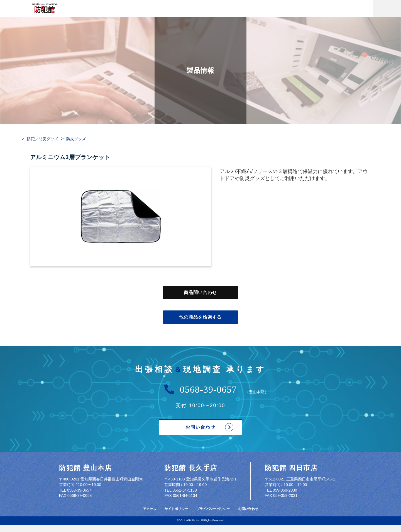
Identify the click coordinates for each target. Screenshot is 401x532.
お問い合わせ (200, 427)
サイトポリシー (176, 509)
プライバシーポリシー (213, 509)
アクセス (150, 509)
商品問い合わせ (200, 293)
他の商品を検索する (200, 317)
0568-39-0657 (208, 390)
